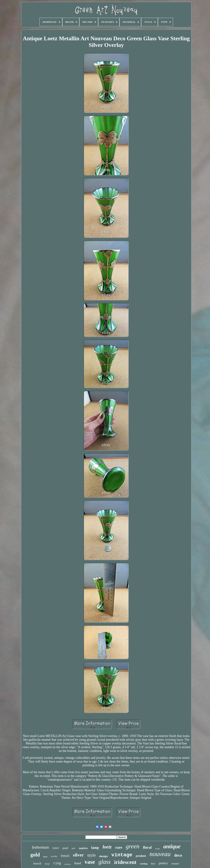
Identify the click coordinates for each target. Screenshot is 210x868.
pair (74, 848)
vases (56, 848)
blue (153, 864)
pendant (141, 856)
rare (119, 847)
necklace (67, 864)
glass (105, 862)
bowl (45, 857)
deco (178, 855)
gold (35, 855)
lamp (95, 848)
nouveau (160, 854)
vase (90, 862)
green (133, 846)
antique (172, 846)
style (91, 855)
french (65, 856)
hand (78, 863)
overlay (54, 856)
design (103, 856)
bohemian (40, 847)
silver (78, 855)
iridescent (125, 862)
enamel (175, 864)
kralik (158, 849)
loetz (107, 847)
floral (147, 847)
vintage (122, 855)
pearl (65, 848)
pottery (163, 863)
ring (57, 863)
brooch (37, 863)
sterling (144, 864)
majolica (83, 848)
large (47, 864)
